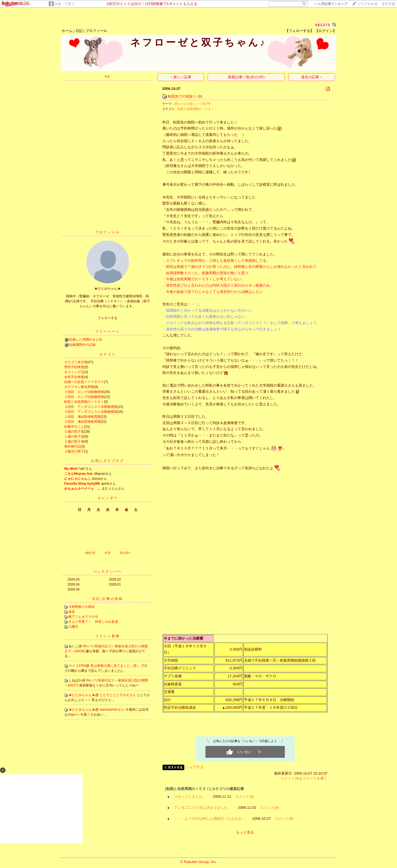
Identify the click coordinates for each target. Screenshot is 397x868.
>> (331, 4)
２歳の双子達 (74, 441)
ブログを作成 (368, 4)
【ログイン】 (326, 31)
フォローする (108, 318)
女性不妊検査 (74, 377)
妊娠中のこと (74, 427)
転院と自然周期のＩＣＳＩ (84, 402)
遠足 (72, 612)
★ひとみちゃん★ (82, 695)
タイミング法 (74, 372)
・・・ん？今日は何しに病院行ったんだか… (210, 819)
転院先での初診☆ (182, 96)
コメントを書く (315, 778)
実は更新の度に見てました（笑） (116, 666)
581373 (323, 25)
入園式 (73, 627)
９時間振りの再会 (82, 607)
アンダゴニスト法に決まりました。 (203, 808)
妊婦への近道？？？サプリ (84, 382)
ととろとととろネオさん (118, 695)
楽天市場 (388, 4)
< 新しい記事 (181, 77)
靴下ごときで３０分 (83, 617)
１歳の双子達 (74, 436)
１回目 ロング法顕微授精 (84, 392)
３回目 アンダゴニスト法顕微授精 (91, 407)
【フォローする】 (299, 31)
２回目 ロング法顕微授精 (84, 397)
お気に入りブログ (108, 461)
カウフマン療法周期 (79, 387)
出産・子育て (65, 4)
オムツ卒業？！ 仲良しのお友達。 (95, 622)
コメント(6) (244, 796)
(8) (200, 96)
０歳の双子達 (74, 432)
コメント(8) (290, 778)
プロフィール (96, 31)
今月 (108, 553)
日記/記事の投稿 (107, 599)
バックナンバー (108, 572)
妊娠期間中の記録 (82, 345)
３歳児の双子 (74, 451)
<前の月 (90, 553)
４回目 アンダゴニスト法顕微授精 (91, 412)
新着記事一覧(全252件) (246, 77)
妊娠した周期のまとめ (86, 339)
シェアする (195, 767)
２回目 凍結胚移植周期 (82, 422)
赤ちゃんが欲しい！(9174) (192, 104)
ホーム (67, 31)
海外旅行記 (73, 446)
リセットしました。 (190, 796)
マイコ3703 (77, 666)
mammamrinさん (112, 710)
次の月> (125, 553)
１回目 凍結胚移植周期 (82, 417)
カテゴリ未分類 (76, 362)
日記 (79, 31)
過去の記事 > (312, 77)
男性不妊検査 (74, 367)
